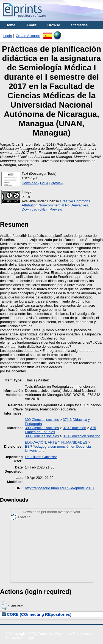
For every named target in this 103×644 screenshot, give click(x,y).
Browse (54, 25)
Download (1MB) (35, 183)
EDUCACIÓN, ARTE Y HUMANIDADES (56, 442)
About (31, 25)
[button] (4, 606)
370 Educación (75, 428)
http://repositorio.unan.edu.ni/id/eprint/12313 (59, 488)
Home (10, 25)
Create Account (28, 36)
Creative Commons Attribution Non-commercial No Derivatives (56, 203)
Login (8, 36)
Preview (57, 183)
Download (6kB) (34, 209)
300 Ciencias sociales (42, 420)
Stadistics (79, 25)
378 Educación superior (81, 436)
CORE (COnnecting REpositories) (37, 614)
